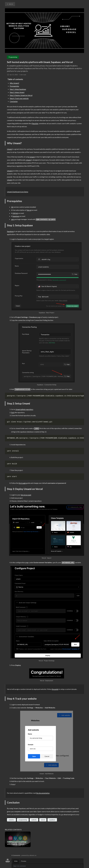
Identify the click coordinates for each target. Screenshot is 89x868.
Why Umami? (14, 83)
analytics (11, 820)
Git (12, 207)
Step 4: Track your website (19, 98)
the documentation (43, 793)
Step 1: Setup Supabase (18, 89)
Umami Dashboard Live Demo (18, 192)
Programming (13, 57)
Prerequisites (14, 86)
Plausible (35, 123)
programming (23, 820)
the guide (55, 689)
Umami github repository (24, 409)
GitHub (15, 213)
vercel (43, 820)
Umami (10, 149)
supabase (52, 820)
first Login (22, 483)
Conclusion (14, 101)
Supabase (16, 216)
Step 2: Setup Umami (17, 92)
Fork (13, 412)
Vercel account (26, 495)
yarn (13, 219)
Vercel (29, 210)
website (34, 820)
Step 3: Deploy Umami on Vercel (21, 95)
